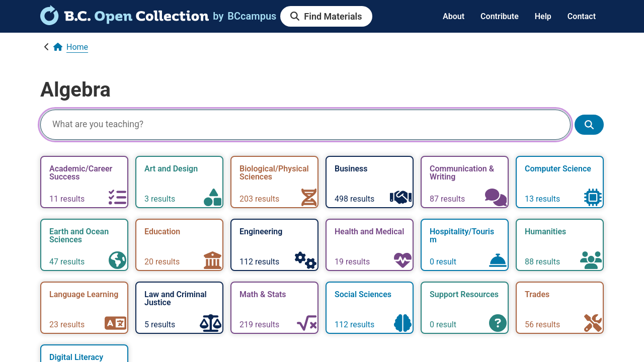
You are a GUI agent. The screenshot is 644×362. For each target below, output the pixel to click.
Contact (582, 16)
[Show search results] (589, 125)
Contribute (500, 16)
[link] (125, 22)
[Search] (305, 125)
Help (543, 16)
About (454, 16)
